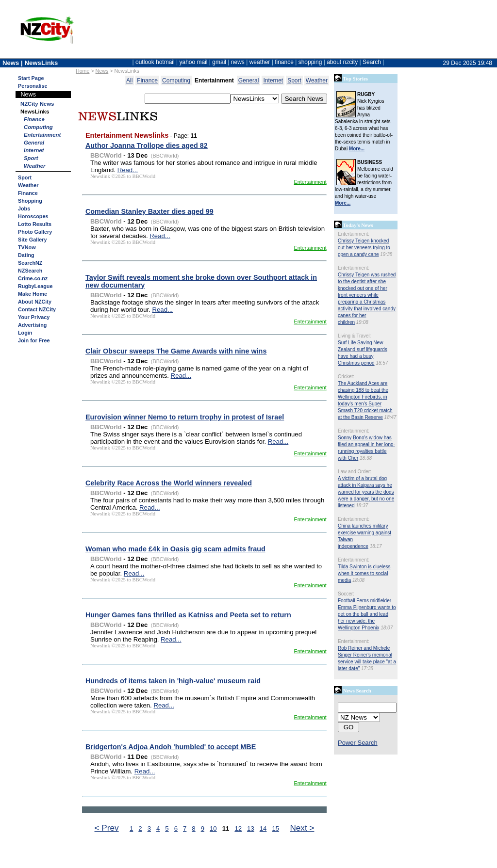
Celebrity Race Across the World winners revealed (169, 483)
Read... (128, 170)
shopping (310, 62)
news (238, 62)
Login (25, 333)
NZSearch (30, 271)
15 (275, 828)
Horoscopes (33, 216)
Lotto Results (35, 224)
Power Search (358, 743)
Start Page (31, 78)
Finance (34, 119)
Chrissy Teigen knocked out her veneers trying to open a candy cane (364, 248)
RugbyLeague (35, 286)
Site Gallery (32, 240)
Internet (34, 150)
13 (251, 828)
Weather (35, 166)
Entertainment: (354, 234)
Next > (302, 828)
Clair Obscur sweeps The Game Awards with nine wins (176, 351)
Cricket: (346, 377)
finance (284, 62)
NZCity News (37, 104)
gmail (219, 62)
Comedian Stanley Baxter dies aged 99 (149, 211)
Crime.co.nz (33, 278)
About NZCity (35, 302)
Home (83, 71)
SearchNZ (30, 263)
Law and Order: (355, 472)
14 (263, 828)
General (34, 143)
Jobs (24, 209)
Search (372, 62)
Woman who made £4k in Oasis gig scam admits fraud (175, 549)
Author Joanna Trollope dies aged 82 (147, 145)
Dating (26, 255)
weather (260, 62)
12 (238, 828)
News (102, 71)
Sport (31, 158)
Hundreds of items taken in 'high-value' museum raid (173, 681)
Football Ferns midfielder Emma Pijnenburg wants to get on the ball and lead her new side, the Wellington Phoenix (367, 614)
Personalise (33, 86)
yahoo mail (194, 62)
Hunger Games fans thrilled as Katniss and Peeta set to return (188, 615)
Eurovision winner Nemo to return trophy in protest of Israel (185, 417)
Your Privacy (34, 317)
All (129, 80)
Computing (38, 127)
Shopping (30, 201)
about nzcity (342, 62)
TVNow (27, 247)
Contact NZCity (37, 309)
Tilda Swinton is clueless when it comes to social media (364, 573)
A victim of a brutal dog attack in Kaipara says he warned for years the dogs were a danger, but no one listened (366, 492)
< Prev (107, 828)
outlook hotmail (155, 62)
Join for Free (34, 340)
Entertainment (42, 135)
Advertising (32, 325)
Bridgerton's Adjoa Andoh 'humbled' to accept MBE (171, 747)
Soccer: (346, 594)
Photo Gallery (35, 232)
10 (213, 828)
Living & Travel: (354, 336)
